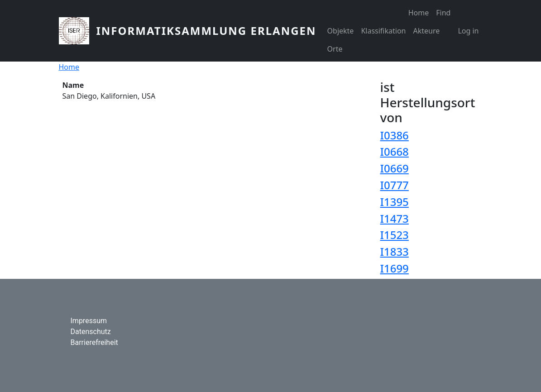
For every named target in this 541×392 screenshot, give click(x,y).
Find (443, 13)
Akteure (426, 31)
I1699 (395, 268)
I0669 (395, 168)
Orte (335, 49)
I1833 (395, 251)
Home (419, 13)
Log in (468, 31)
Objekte (341, 31)
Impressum (89, 321)
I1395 (395, 202)
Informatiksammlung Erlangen (206, 31)
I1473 (395, 218)
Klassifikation (383, 31)
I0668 (395, 151)
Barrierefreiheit (94, 342)
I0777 (395, 185)
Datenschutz (91, 332)
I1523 (395, 235)
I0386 (395, 135)
